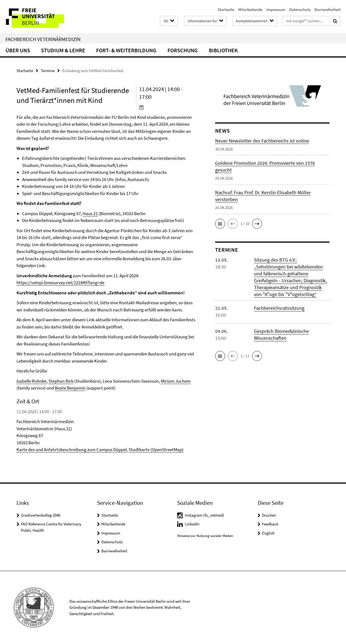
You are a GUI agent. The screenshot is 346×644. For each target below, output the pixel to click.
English (268, 533)
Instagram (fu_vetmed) (205, 515)
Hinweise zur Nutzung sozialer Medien (205, 536)
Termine (48, 71)
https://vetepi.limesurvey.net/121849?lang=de (60, 283)
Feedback (270, 524)
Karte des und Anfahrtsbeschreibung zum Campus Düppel (72, 450)
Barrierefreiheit (328, 9)
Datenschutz (300, 9)
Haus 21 (90, 213)
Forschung (183, 50)
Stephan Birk (61, 381)
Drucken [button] (269, 515)
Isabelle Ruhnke (32, 381)
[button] (169, 21)
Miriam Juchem (176, 381)
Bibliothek (223, 50)
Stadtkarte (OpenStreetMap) (156, 450)
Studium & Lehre (63, 50)
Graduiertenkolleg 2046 (41, 515)
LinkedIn (192, 524)
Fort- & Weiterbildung (126, 50)
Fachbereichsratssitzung (279, 308)
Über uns (18, 50)
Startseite (226, 9)
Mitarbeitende (250, 9)
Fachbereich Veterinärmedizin (43, 39)
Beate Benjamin (70, 388)
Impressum (276, 9)
